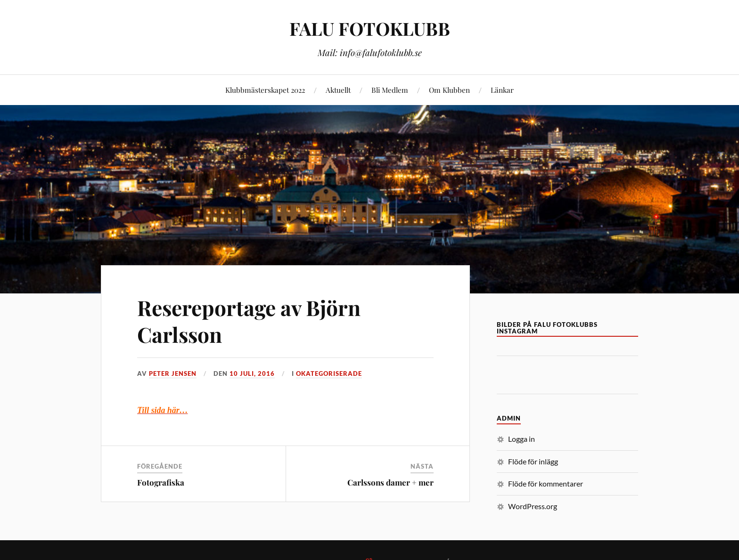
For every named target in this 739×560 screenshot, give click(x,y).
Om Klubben (449, 90)
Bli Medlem (390, 90)
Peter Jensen (173, 373)
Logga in (521, 439)
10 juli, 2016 (252, 373)
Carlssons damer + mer (390, 482)
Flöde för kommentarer (546, 483)
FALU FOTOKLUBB (370, 28)
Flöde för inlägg (533, 461)
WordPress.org (533, 506)
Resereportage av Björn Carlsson (249, 321)
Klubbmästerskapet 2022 (265, 90)
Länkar (502, 90)
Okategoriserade (329, 373)
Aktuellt (338, 90)
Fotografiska (161, 482)
